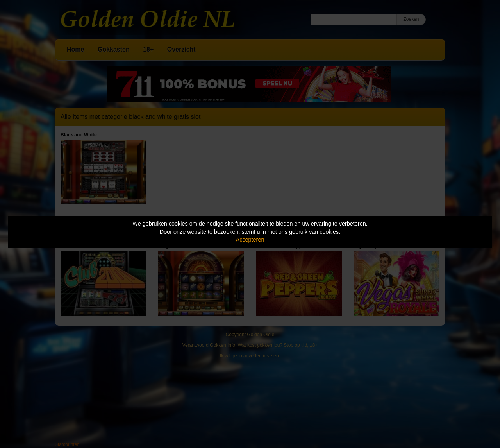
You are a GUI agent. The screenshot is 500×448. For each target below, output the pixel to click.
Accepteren (250, 240)
